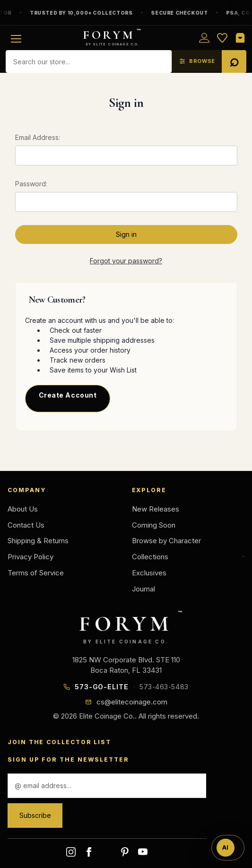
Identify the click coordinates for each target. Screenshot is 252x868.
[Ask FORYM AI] (228, 848)
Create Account (68, 395)
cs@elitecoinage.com (132, 702)
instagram (71, 852)
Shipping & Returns (38, 541)
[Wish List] (222, 38)
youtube (143, 852)
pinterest (125, 852)
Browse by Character (166, 541)
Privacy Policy (30, 557)
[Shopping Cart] (240, 38)
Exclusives (149, 573)
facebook (89, 852)
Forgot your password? (126, 261)
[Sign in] (204, 38)
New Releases (156, 509)
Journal (143, 589)
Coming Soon (154, 525)
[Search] (234, 61)
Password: (31, 184)
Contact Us (26, 525)
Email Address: (38, 137)
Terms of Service (36, 573)
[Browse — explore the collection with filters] (197, 61)
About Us (23, 509)
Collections (188, 557)
